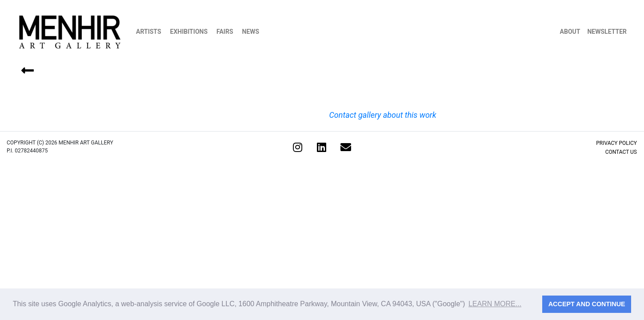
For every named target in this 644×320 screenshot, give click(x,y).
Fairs (225, 32)
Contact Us (621, 152)
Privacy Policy (616, 143)
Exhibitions (189, 32)
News (251, 32)
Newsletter (607, 32)
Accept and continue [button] (587, 304)
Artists (149, 32)
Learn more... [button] (495, 304)
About (570, 32)
